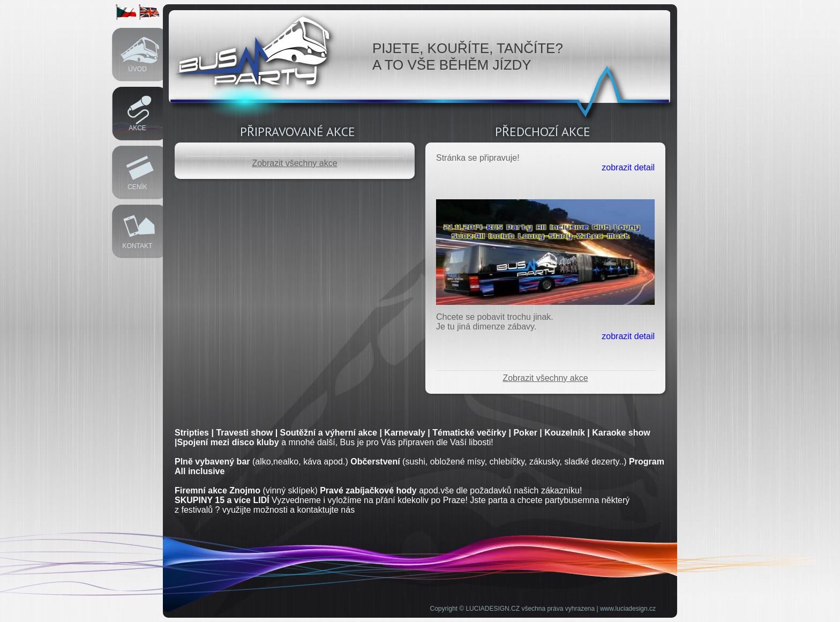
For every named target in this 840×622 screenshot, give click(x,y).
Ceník (137, 187)
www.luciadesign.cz (628, 609)
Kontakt (138, 246)
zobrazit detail (628, 167)
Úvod (137, 69)
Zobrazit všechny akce (294, 163)
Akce (137, 128)
